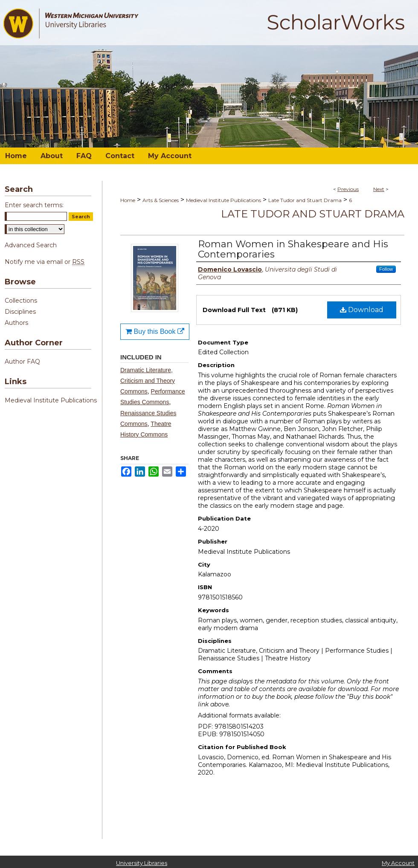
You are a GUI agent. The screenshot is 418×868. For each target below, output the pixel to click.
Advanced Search (31, 245)
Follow (386, 269)
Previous (348, 189)
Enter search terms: (34, 205)
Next (379, 189)
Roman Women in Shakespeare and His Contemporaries (293, 249)
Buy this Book (155, 331)
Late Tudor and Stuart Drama (305, 200)
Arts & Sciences (161, 200)
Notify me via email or (45, 262)
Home (128, 200)
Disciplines (20, 312)
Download (362, 310)
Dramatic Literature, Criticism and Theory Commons (148, 381)
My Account (398, 863)
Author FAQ (22, 362)
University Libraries (142, 863)
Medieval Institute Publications (224, 200)
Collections (21, 301)
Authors (16, 323)
